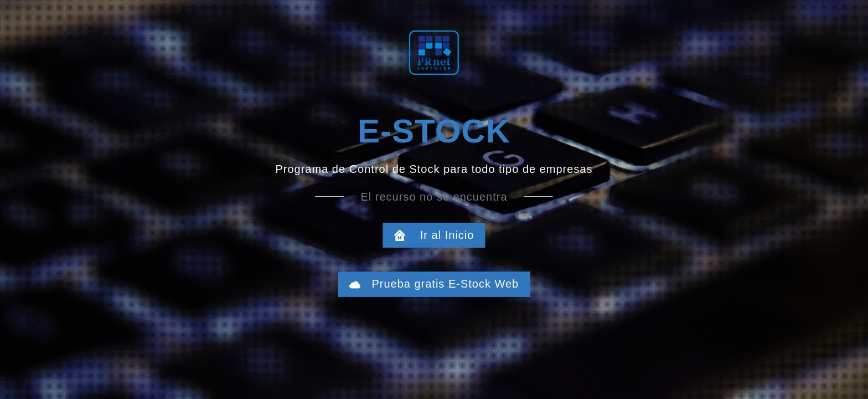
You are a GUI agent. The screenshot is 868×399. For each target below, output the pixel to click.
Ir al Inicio (440, 235)
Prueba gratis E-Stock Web (440, 284)
